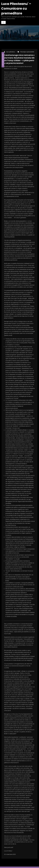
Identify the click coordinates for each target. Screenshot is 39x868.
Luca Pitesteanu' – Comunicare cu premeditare (14, 8)
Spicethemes (20, 865)
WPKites (33, 863)
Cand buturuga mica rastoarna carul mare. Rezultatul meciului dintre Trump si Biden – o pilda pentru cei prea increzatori (20, 56)
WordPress (22, 863)
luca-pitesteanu (11, 50)
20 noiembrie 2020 (3, 56)
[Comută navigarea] (3, 21)
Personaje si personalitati (27, 50)
